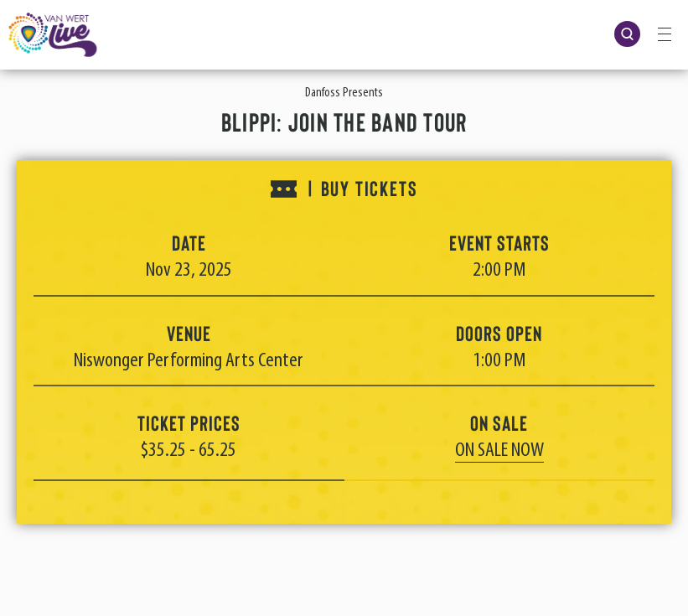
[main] (344, 308)
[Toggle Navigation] (665, 34)
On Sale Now (499, 450)
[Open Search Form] (627, 34)
